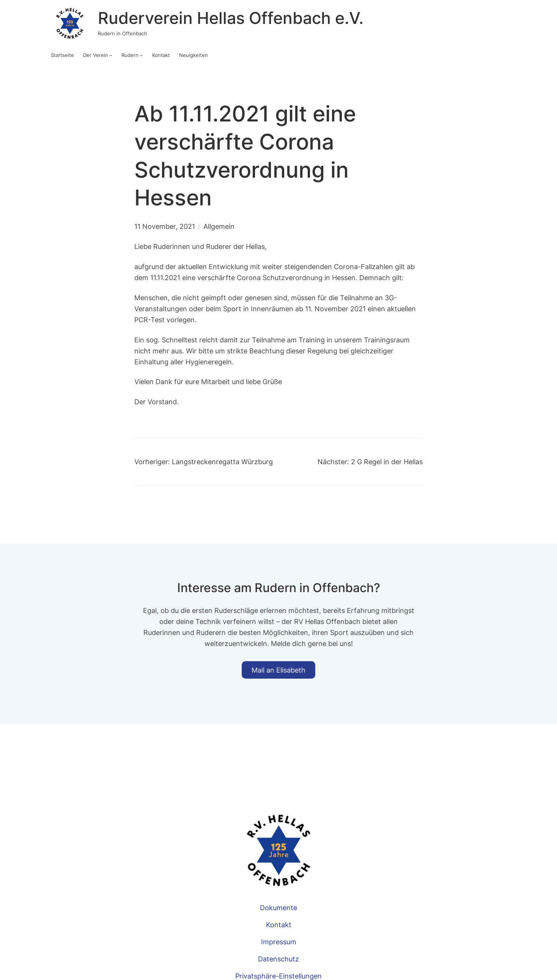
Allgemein (219, 226)
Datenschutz (278, 959)
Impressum (279, 942)
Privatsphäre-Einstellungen (278, 976)
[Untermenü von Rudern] (142, 55)
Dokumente (278, 908)
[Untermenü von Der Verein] (111, 55)
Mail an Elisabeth (278, 670)
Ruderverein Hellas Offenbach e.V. (231, 18)
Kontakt (279, 925)
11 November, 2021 (165, 226)
